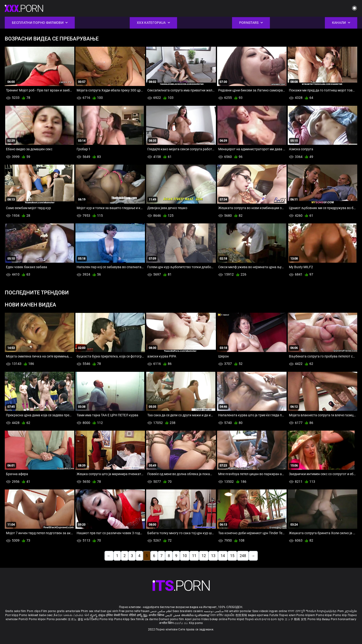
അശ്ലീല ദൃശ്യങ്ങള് (196, 615)
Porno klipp (122, 619)
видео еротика (258, 615)
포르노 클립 (76, 619)
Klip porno (196, 623)
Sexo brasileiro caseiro (188, 611)
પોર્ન (87, 615)
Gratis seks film (16, 611)
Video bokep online (214, 619)
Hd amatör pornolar (238, 611)
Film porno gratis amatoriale (61, 611)
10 (185, 556)
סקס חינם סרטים (273, 619)
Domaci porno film (171, 619)
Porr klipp (12, 615)
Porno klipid (236, 619)
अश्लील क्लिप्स (157, 615)
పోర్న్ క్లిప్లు (143, 615)
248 (243, 556)
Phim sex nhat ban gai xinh (99, 611)
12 (204, 556)
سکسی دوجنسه (214, 611)
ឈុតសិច (230, 615)
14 (223, 556)
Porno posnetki (57, 619)
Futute (274, 615)
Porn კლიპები (347, 611)
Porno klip (340, 615)
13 (213, 556)
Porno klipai (324, 615)
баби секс (46, 615)
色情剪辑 (242, 615)
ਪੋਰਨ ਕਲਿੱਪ (217, 615)
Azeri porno (193, 619)
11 (194, 556)
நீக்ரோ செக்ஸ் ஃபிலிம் (69, 615)
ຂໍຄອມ (326, 619)
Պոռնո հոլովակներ (322, 611)
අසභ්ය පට (182, 623)
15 (232, 556)
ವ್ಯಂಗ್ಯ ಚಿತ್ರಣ (98, 615)
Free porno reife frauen (134, 611)
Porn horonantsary (344, 619)
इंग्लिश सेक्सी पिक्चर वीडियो (121, 615)
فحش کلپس (173, 615)
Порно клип (288, 615)
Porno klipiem (306, 615)
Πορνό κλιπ (253, 619)
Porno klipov (38, 619)
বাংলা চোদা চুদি (296, 611)
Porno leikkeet (29, 615)
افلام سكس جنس (161, 611)
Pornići (24, 619)
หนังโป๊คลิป (92, 619)
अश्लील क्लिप (167, 623)
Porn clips (34, 611)
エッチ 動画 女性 (296, 619)
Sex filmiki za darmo (144, 619)
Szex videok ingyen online (270, 611)
